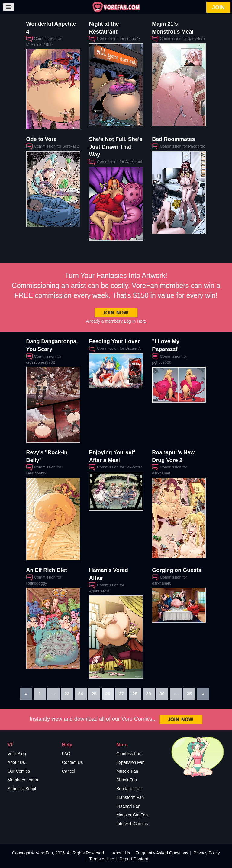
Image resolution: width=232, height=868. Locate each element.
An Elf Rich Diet (47, 570)
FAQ (66, 754)
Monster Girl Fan (132, 815)
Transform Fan (130, 797)
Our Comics (19, 771)
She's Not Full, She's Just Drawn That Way (116, 147)
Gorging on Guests (177, 570)
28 (135, 694)
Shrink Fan (127, 780)
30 (162, 694)
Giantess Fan (129, 754)
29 (148, 694)
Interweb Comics (132, 824)
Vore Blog (17, 754)
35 (189, 694)
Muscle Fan (127, 771)
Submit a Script (22, 789)
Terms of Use (101, 859)
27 (121, 694)
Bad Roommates (173, 139)
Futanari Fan (128, 806)
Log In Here (135, 321)
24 (81, 694)
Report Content (134, 859)
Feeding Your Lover (114, 341)
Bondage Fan (129, 789)
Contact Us (72, 762)
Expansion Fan (130, 762)
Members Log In (23, 780)
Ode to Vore (42, 139)
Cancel (69, 771)
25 (94, 694)
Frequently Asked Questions (162, 853)
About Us (16, 762)
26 (108, 694)
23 (67, 694)
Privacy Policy (207, 853)
